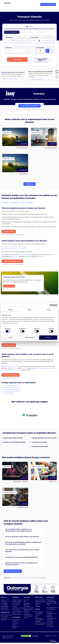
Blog (25, 602)
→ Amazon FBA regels (23, 174)
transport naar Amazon (12, 366)
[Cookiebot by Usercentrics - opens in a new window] (51, 305)
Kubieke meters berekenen (12, 388)
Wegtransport (5, 608)
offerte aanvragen (26, 255)
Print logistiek (16, 610)
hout (18, 370)
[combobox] (8, 41)
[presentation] (20, 41)
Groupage (3, 602)
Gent (52, 482)
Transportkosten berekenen (12, 391)
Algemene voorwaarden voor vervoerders (52, 618)
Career (37, 605)
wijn (16, 368)
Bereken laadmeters (6, 615)
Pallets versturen (5, 600)
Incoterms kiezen (9, 393)
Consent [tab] (10, 310)
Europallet (26, 603)
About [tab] (49, 310)
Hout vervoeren (16, 613)
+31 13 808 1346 (51, 609)
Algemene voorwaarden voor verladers (52, 613)
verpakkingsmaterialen (9, 370)
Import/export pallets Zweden (13, 438)
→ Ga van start (9, 286)
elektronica (38, 368)
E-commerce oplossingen (40, 446)
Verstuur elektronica (18, 611)
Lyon (56, 482)
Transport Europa (22, 578)
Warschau (21, 507)
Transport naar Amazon (39, 442)
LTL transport (4, 603)
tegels (44, 368)
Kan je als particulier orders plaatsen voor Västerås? (22, 537)
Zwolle (27, 507)
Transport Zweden (31, 578)
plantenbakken (51, 368)
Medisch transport (17, 600)
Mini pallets (27, 606)
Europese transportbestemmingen (14, 442)
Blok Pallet (27, 605)
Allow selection (30, 338)
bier (13, 368)
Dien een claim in (40, 625)
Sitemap (38, 606)
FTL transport (4, 605)
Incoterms (38, 603)
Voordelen (26, 611)
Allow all (48, 338)
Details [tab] (30, 310)
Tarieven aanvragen (40, 602)
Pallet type (8, 48)
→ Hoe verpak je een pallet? (22, 148)
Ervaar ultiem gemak (11, 375)
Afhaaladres (9, 37)
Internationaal (5, 606)
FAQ (36, 617)
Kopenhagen (18, 482)
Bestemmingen (28, 610)
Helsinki (53, 255)
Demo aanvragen (40, 600)
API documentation (41, 623)
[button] (30, 184)
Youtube (54, 636)
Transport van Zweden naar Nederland (15, 249)
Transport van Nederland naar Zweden (15, 247)
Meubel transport (17, 602)
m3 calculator (4, 617)
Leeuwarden (25, 482)
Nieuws (26, 618)
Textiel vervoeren (17, 614)
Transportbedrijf (28, 616)
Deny (11, 338)
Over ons (26, 600)
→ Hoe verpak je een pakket (50, 148)
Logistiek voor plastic (18, 608)
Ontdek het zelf (9, 345)
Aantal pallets (40, 48)
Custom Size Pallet (29, 608)
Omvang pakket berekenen (12, 389)
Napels (42, 256)
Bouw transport (16, 603)
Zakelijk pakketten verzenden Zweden (44, 438)
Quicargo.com (14, 578)
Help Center (38, 618)
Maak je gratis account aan (12, 261)
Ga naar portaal (9, 232)
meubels (25, 368)
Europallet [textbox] (10, 51)
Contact (37, 615)
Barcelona (16, 256)
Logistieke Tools (5, 612)
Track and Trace (5, 610)
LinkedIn (48, 636)
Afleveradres (35, 37)
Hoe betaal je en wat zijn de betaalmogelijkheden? (22, 557)
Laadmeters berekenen (10, 386)
